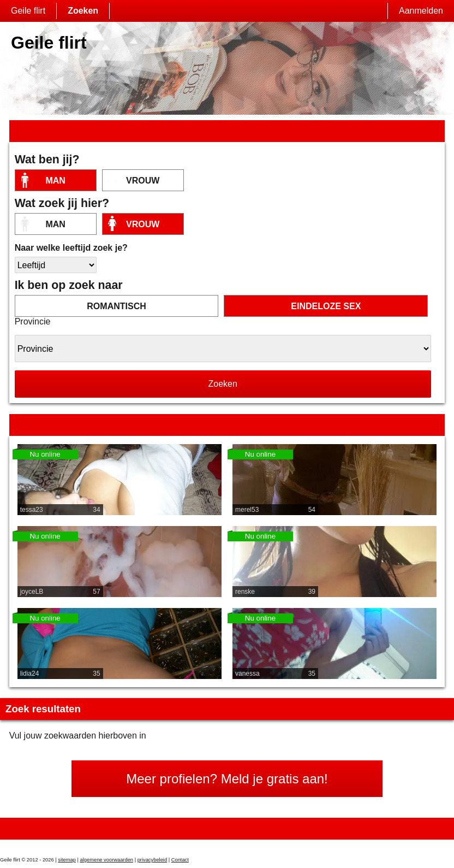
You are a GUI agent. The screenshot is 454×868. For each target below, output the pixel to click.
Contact (180, 860)
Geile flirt (28, 11)
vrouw (143, 181)
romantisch (116, 306)
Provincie (33, 321)
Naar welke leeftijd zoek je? (71, 248)
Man (55, 181)
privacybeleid (152, 860)
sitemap (67, 860)
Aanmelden (421, 11)
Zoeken (83, 11)
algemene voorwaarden (107, 860)
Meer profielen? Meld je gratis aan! (227, 779)
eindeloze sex (326, 306)
